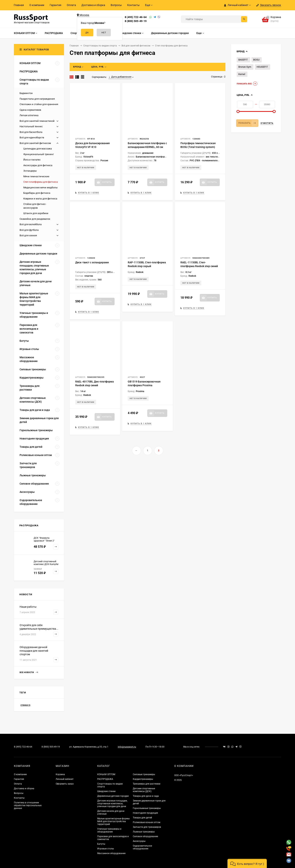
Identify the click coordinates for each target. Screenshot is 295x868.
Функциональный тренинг (39, 154)
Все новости (29, 672)
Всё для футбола (29, 230)
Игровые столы (106, 849)
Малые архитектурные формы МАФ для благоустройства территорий (113, 821)
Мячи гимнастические (36, 176)
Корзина (60, 774)
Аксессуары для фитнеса (38, 165)
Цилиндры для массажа (38, 149)
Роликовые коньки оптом (147, 822)
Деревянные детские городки (113, 796)
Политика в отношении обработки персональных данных (28, 805)
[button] (247, 863)
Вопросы (116, 5)
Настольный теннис (31, 126)
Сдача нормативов (30, 110)
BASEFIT (243, 60)
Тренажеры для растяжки (147, 784)
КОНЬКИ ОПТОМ (106, 774)
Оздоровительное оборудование (142, 847)
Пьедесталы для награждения (37, 99)
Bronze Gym (245, 67)
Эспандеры (30, 171)
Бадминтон (26, 93)
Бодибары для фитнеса (37, 193)
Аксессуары (139, 841)
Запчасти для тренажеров (147, 827)
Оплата (71, 5)
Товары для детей (142, 818)
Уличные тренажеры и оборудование (109, 830)
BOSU (256, 60)
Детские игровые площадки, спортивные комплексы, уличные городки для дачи (112, 804)
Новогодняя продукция (145, 813)
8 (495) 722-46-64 (136, 17)
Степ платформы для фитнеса (41, 182)
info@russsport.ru (127, 747)
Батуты (101, 844)
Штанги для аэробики (36, 213)
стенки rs (25, 705)
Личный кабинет (65, 779)
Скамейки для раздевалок (35, 219)
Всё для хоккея (28, 235)
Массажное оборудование (111, 853)
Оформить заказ (65, 784)
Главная (19, 5)
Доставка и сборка (93, 5)
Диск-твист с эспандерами (92, 262)
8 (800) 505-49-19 (136, 21)
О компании (37, 5)
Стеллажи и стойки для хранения (39, 104)
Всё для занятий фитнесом (35, 143)
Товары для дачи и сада (146, 796)
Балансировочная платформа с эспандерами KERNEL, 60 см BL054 (147, 147)
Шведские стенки (106, 791)
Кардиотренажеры (143, 779)
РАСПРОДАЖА (105, 779)
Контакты (133, 5)
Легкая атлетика (29, 115)
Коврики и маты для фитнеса (40, 199)
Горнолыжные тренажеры (147, 808)
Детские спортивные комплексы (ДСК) (144, 790)
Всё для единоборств (32, 137)
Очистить (267, 123)
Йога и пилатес (32, 160)
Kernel (242, 74)
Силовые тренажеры (144, 774)
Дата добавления (120, 77)
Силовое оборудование (145, 836)
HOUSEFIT (262, 67)
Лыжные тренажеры (144, 832)
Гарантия (56, 5)
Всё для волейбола (31, 224)
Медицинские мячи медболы (40, 187)
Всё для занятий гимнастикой (37, 121)
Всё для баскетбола (31, 132)
